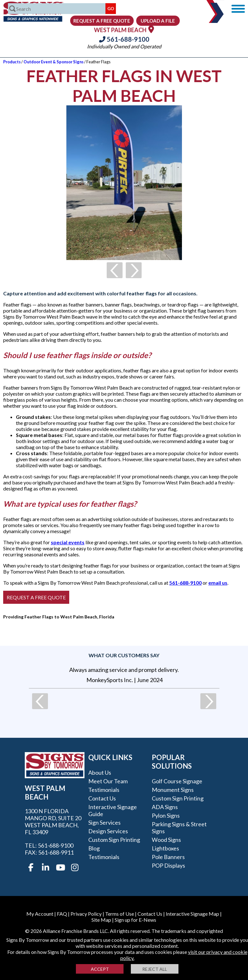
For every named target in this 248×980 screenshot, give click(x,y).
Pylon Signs (166, 815)
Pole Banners (168, 857)
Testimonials (104, 790)
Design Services (108, 831)
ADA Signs (165, 807)
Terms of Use (120, 914)
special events (68, 542)
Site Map (101, 920)
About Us (100, 772)
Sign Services (104, 822)
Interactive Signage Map (192, 914)
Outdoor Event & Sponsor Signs (54, 62)
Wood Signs (166, 840)
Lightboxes (165, 848)
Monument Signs (173, 790)
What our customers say (124, 655)
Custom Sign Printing (114, 840)
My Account (40, 914)
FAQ (62, 914)
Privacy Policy (86, 914)
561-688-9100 (124, 39)
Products (12, 62)
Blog (94, 848)
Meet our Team (108, 781)
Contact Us (102, 798)
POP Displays (168, 865)
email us (218, 583)
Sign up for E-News (135, 920)
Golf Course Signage (177, 781)
